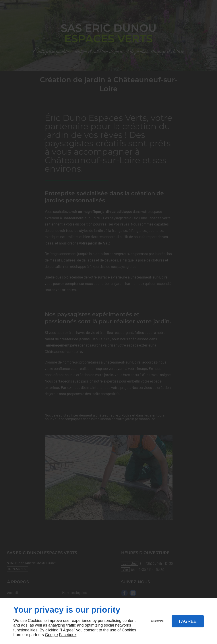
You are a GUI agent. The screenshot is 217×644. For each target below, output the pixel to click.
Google (51, 635)
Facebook (68, 635)
